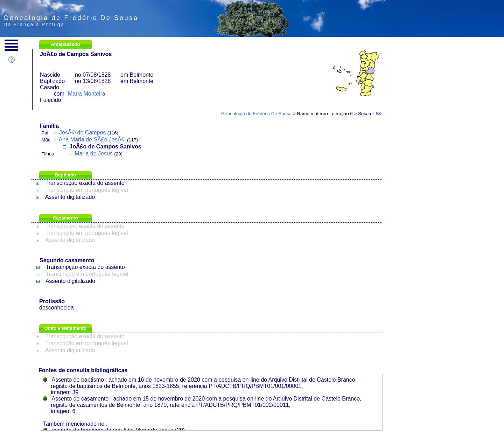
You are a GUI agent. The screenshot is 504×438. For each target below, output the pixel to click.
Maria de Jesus (94, 154)
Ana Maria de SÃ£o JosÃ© (92, 140)
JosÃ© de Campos (83, 133)
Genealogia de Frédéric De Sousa (257, 114)
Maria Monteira (87, 94)
